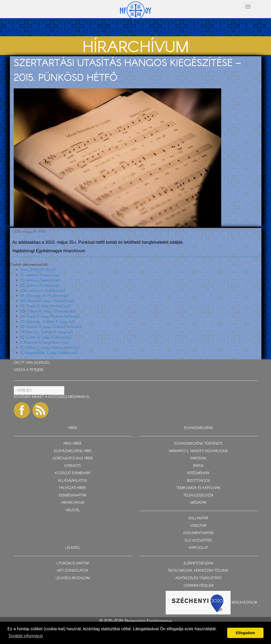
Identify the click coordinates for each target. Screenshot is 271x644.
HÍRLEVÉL (73, 510)
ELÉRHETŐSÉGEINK (199, 563)
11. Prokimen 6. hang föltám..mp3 (45, 342)
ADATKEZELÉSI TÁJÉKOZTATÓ (199, 578)
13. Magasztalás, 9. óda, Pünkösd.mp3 (49, 353)
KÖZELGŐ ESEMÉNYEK (73, 473)
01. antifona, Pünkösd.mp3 (40, 275)
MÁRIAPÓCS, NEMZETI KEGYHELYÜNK (198, 451)
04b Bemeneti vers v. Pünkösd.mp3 (47, 301)
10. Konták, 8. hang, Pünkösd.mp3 (46, 337)
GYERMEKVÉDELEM (199, 586)
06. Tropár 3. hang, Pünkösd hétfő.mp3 (50, 317)
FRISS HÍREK (73, 444)
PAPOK (199, 466)
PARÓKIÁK (198, 458)
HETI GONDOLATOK (73, 571)
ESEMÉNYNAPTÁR (73, 496)
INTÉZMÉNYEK (198, 473)
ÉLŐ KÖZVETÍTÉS (198, 541)
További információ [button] (26, 636)
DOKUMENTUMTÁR (198, 533)
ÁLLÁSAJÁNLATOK (73, 481)
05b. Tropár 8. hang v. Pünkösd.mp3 (48, 311)
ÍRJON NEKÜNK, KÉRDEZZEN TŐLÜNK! (198, 571)
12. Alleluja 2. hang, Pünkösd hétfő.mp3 (50, 348)
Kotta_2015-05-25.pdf (38, 270)
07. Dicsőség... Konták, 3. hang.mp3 (47, 322)
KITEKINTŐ (73, 466)
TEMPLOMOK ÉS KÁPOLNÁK (198, 488)
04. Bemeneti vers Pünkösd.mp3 (44, 296)
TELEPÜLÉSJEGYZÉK (199, 496)
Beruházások (245, 603)
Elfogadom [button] (245, 633)
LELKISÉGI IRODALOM (73, 578)
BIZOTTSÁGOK (199, 481)
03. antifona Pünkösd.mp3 (40, 285)
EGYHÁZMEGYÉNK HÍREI (73, 451)
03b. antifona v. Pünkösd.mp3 (43, 291)
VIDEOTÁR (198, 526)
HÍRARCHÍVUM (73, 503)
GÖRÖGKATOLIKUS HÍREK (73, 458)
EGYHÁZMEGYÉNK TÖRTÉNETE (198, 444)
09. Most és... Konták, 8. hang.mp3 (47, 332)
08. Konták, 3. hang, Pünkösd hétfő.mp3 (51, 327)
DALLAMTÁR (198, 518)
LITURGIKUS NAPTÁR (73, 563)
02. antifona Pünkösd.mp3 (40, 280)
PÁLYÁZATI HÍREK (73, 488)
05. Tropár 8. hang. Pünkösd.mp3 (46, 306)
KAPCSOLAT (198, 548)
